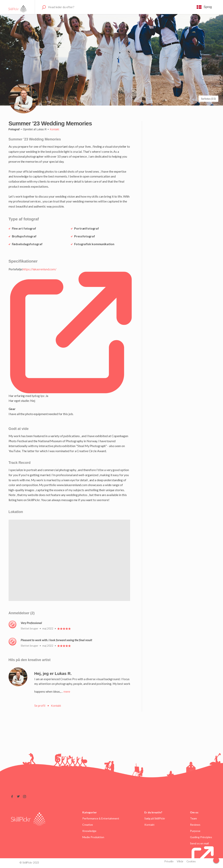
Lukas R (41, 129)
